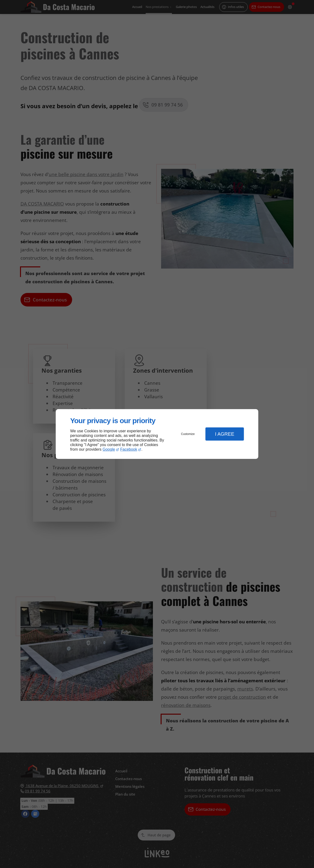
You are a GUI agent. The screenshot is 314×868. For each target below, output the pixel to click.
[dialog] (157, 434)
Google (109, 449)
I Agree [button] (225, 434)
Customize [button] (188, 434)
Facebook (129, 449)
